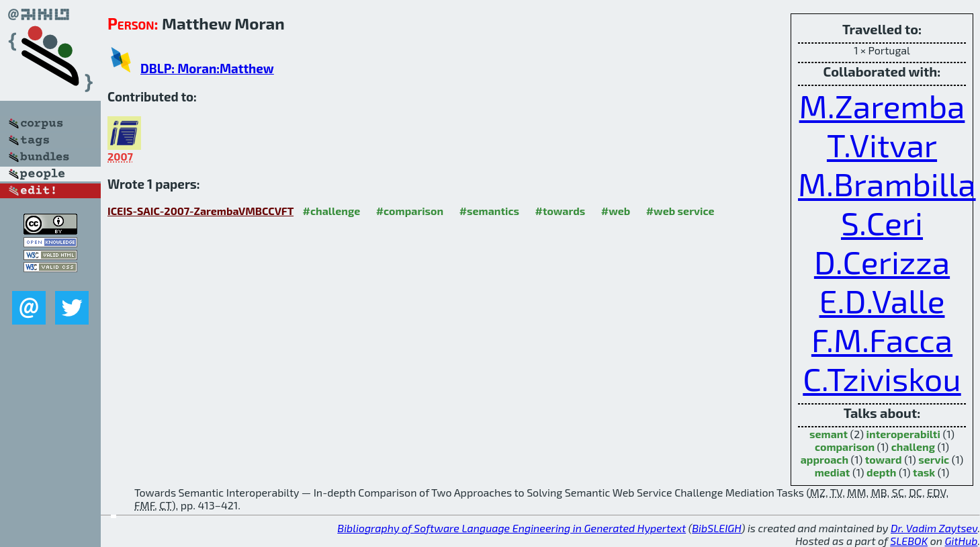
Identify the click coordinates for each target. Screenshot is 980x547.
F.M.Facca (882, 339)
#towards (561, 211)
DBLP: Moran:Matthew (207, 68)
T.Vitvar (882, 144)
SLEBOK (909, 541)
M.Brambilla (887, 183)
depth (881, 472)
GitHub (962, 541)
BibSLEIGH (716, 528)
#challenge (332, 211)
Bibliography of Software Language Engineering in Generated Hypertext (511, 528)
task (924, 472)
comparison (845, 447)
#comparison (410, 211)
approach (825, 459)
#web (616, 211)
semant (829, 434)
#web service (680, 211)
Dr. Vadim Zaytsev (934, 528)
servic (934, 459)
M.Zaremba (882, 106)
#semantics (489, 211)
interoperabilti (903, 434)
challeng (913, 447)
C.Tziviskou (882, 378)
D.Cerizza (882, 261)
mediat (833, 472)
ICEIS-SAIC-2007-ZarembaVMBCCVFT (201, 211)
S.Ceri (882, 222)
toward (884, 459)
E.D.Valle (882, 300)
